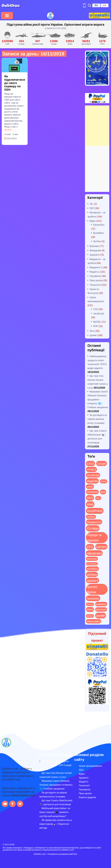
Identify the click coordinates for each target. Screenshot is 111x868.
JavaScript (99, 313)
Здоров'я (94, 255)
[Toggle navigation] (7, 16)
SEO (92, 208)
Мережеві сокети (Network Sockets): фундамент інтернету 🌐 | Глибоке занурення (98, 399)
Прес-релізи (96, 280)
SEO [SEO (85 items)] (90, 498)
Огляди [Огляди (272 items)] (93, 528)
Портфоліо (95, 276)
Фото (92, 331)
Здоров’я (84, 778)
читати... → (10, 130)
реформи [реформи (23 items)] (101, 604)
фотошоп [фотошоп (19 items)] (101, 609)
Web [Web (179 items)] (90, 504)
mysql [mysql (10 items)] (104, 481)
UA (104, 5)
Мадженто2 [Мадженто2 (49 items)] (94, 522)
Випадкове (95, 250)
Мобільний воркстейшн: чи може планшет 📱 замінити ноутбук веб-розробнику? (55, 812)
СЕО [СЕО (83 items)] (90, 547)
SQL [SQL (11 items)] (98, 498)
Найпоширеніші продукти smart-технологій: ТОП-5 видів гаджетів (55, 765)
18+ (92, 204)
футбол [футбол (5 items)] (90, 616)
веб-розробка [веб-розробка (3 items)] (92, 564)
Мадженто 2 (96, 267)
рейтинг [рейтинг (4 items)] (90, 604)
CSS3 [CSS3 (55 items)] (90, 463)
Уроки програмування (90, 766)
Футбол (97, 241)
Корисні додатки (87, 797)
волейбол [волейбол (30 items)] (92, 569)
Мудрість (94, 272)
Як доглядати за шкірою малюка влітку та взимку (97, 419)
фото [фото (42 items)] (90, 609)
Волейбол (98, 233)
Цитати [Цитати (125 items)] (101, 547)
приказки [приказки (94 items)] (93, 598)
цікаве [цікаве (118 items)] (101, 615)
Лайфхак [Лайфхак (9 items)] (91, 517)
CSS (96, 309)
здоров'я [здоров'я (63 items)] (92, 580)
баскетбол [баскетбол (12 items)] (92, 559)
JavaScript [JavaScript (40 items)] (93, 475)
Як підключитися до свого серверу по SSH (15, 83)
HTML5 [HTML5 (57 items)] (91, 469)
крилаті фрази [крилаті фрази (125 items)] (92, 589)
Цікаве (93, 335)
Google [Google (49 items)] (102, 463)
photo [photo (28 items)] (90, 487)
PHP (96, 326)
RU (96, 5)
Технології (95, 285)
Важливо (94, 246)
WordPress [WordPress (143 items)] (95, 511)
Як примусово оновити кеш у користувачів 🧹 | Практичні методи (56, 824)
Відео (93, 221)
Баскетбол (99, 225)
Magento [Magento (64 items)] (92, 481)
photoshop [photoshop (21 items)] (92, 492)
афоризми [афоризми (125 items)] (94, 553)
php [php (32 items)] (103, 492)
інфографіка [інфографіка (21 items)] (94, 621)
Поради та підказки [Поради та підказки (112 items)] (94, 537)
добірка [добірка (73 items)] (92, 574)
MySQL (97, 322)
